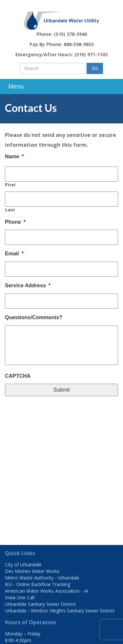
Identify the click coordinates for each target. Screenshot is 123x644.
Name (14, 156)
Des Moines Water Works (32, 571)
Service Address (28, 285)
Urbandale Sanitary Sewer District (40, 604)
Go (95, 68)
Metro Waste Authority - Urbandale (42, 578)
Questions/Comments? (34, 317)
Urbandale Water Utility (71, 20)
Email (14, 254)
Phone (15, 222)
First (10, 185)
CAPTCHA (18, 376)
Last (10, 210)
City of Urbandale (23, 565)
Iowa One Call (20, 597)
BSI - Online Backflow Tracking (38, 584)
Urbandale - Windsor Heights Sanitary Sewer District (60, 611)
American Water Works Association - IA (47, 591)
